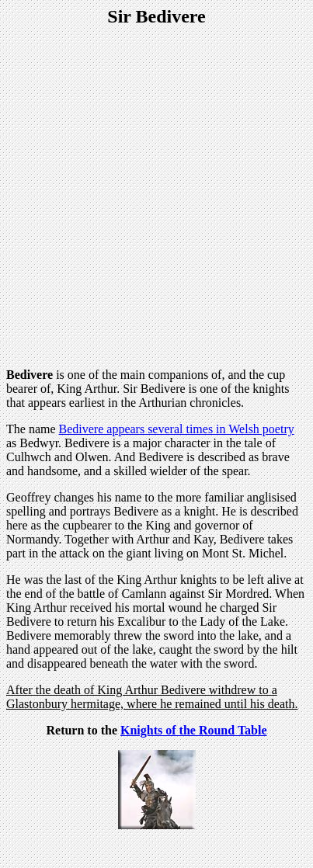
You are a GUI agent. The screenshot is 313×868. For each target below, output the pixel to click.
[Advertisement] (156, 199)
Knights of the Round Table (194, 730)
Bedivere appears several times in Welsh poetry (177, 429)
